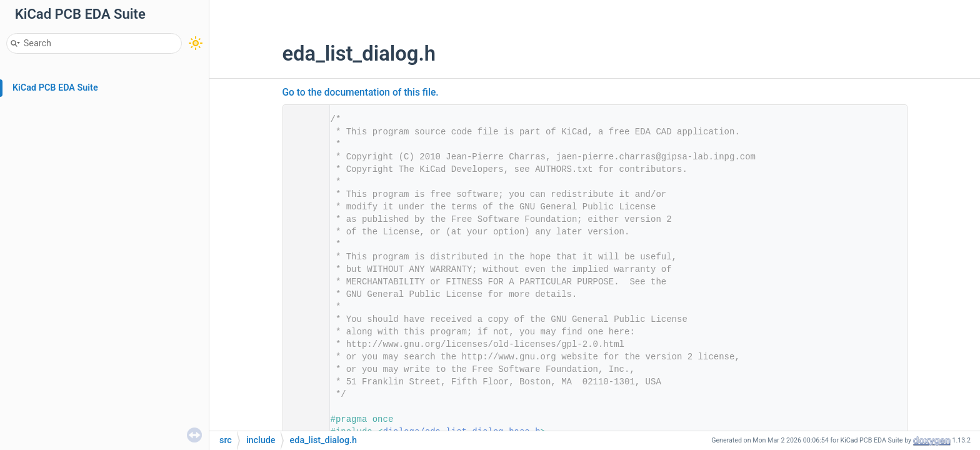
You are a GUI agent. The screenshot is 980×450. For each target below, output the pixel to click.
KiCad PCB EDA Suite (55, 88)
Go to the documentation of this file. (361, 92)
